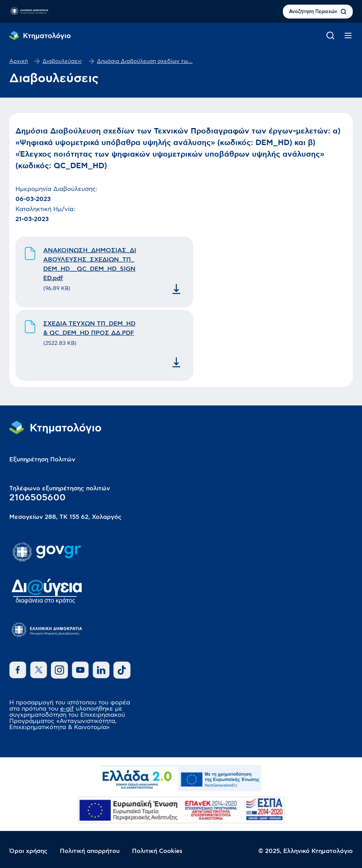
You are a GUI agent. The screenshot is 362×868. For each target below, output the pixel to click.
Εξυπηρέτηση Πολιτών (42, 459)
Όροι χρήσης (28, 851)
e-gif (67, 709)
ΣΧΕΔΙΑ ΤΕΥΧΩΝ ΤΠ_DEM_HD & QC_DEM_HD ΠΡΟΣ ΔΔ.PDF (89, 328)
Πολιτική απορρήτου (90, 851)
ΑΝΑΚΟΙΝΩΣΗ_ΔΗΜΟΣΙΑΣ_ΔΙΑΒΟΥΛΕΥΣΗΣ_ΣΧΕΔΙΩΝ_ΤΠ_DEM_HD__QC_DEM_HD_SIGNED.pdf (90, 264)
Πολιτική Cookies (157, 851)
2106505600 (37, 498)
